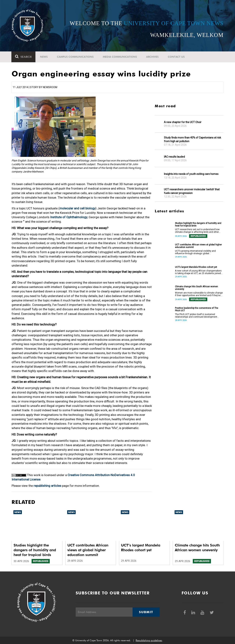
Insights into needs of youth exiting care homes (191, 174)
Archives (153, 57)
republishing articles (47, 486)
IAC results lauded (174, 157)
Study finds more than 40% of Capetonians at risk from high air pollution (192, 139)
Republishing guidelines (149, 640)
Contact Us (176, 57)
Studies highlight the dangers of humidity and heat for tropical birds (198, 224)
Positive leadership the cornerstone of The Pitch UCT (197, 309)
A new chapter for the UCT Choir (183, 122)
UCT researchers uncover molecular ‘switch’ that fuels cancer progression (192, 191)
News (44, 57)
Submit (146, 612)
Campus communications (75, 57)
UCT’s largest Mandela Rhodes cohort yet (196, 267)
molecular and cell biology (77, 208)
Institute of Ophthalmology (69, 217)
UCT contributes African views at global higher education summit (198, 246)
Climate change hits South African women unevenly (196, 288)
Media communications (120, 57)
